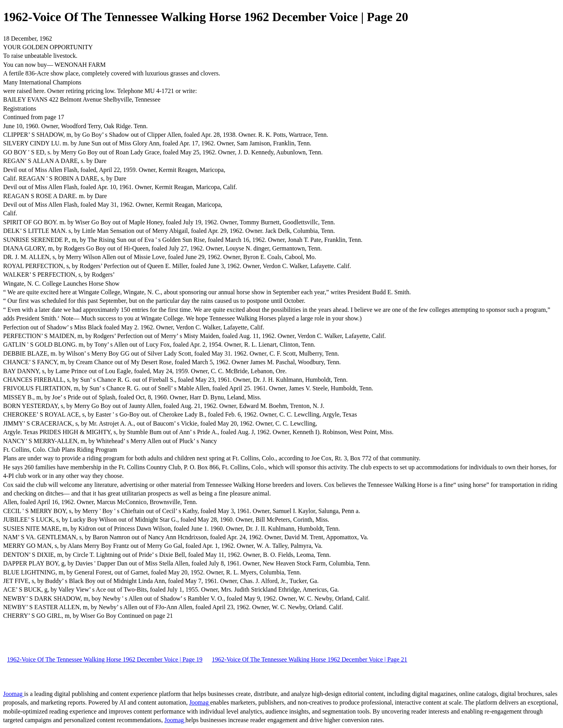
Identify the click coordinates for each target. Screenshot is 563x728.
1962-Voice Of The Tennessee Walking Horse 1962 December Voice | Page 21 (310, 659)
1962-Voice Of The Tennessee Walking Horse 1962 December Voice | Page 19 (105, 659)
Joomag (14, 694)
